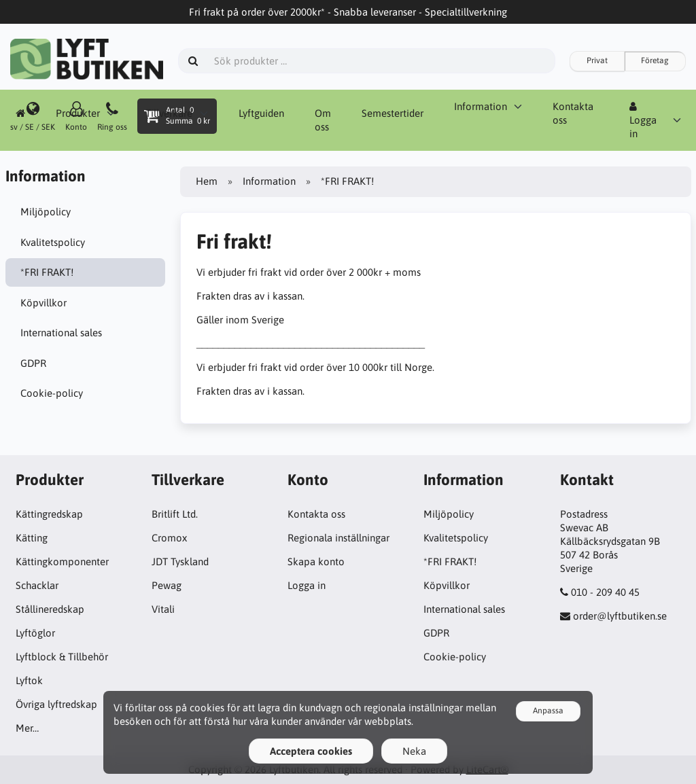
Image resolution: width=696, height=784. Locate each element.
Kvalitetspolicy (53, 242)
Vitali (163, 609)
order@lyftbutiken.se (620, 616)
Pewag (167, 585)
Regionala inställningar (338, 538)
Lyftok (29, 680)
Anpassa (548, 711)
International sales (61, 333)
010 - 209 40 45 (605, 592)
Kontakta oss (316, 514)
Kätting (32, 538)
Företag (655, 60)
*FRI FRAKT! (47, 272)
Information (481, 106)
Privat (597, 60)
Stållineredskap (50, 609)
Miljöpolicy (46, 212)
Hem (207, 181)
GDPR (33, 363)
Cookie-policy (52, 393)
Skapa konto (316, 562)
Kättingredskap (49, 514)
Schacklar (37, 585)
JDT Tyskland (180, 562)
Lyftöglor (35, 633)
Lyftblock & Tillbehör (62, 657)
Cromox (169, 538)
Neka (414, 751)
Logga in (643, 120)
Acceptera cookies (311, 751)
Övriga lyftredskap (56, 704)
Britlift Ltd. (175, 514)
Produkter (78, 113)
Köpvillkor (43, 303)
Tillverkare (169, 113)
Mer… (27, 728)
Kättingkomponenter (62, 562)
